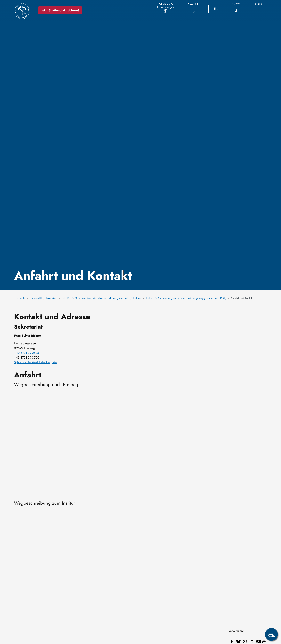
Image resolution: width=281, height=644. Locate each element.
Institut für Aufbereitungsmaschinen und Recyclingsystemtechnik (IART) (186, 298)
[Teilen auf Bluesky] (238, 641)
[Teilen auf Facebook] (232, 641)
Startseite (20, 298)
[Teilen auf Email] (258, 641)
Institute (137, 298)
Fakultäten (52, 298)
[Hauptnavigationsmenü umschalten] (259, 12)
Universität (36, 298)
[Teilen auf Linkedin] (252, 641)
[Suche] (236, 9)
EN (216, 9)
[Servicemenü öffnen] (271, 634)
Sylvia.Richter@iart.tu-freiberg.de (35, 362)
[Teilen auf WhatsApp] (245, 641)
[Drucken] (264, 641)
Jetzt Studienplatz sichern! (62, 10)
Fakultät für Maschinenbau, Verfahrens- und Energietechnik (95, 298)
